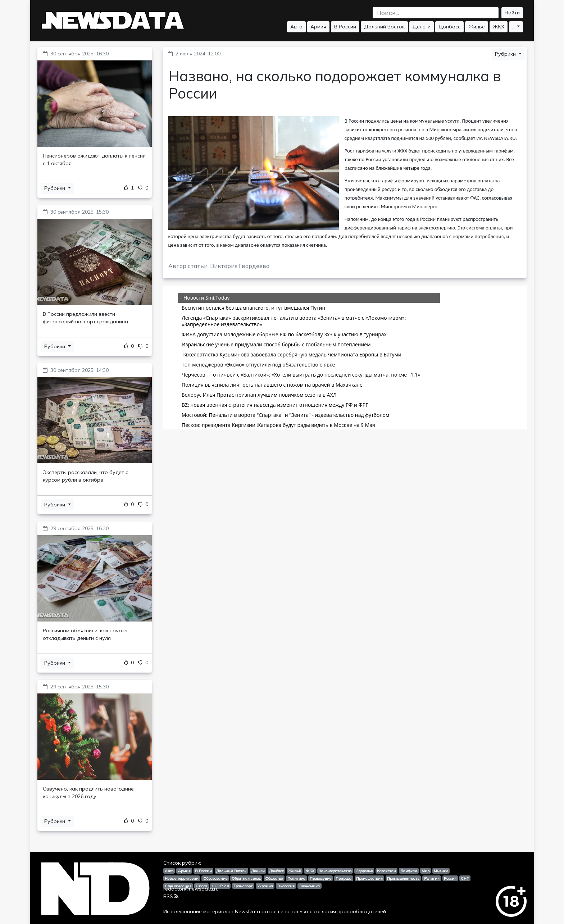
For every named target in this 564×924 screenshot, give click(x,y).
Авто (296, 27)
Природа (344, 878)
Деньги (422, 27)
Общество (274, 878)
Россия (450, 878)
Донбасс (449, 27)
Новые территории (182, 878)
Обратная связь (246, 878)
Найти (512, 13)
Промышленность (403, 878)
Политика (296, 878)
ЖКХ (499, 27)
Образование (215, 878)
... (514, 27)
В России (345, 27)
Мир (426, 871)
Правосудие (320, 878)
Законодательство (335, 871)
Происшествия (369, 878)
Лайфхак (409, 871)
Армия (318, 27)
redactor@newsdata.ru (191, 889)
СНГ (465, 878)
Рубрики (55, 188)
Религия (432, 878)
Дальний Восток (384, 27)
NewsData (247, 911)
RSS (171, 896)
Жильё (477, 27)
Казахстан (386, 871)
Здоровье (364, 871)
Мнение (441, 871)
